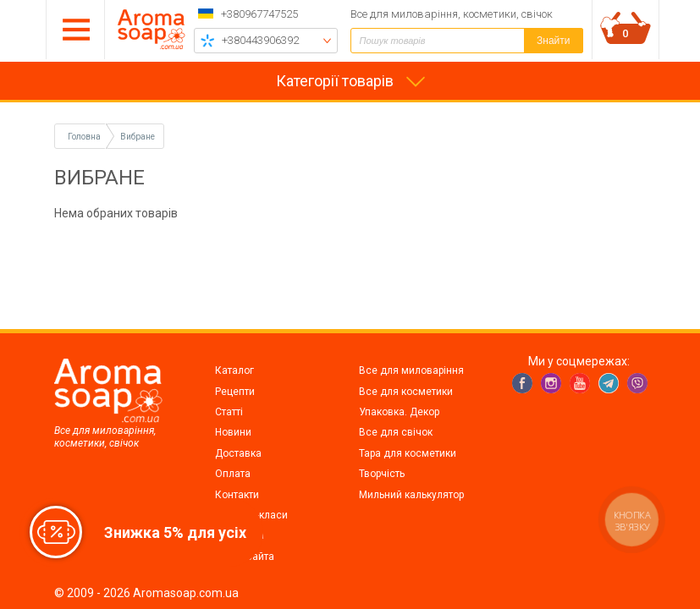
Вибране (138, 137)
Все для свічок (396, 432)
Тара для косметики (408, 453)
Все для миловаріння (411, 370)
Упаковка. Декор (399, 412)
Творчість (382, 474)
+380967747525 (259, 14)
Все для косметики (406, 392)
